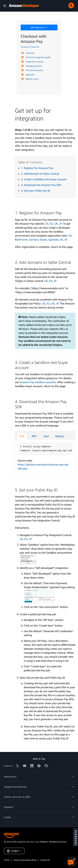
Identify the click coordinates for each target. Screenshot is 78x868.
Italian (43, 240)
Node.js (60, 436)
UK (56, 224)
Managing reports (33, 66)
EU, (52, 224)
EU (51, 281)
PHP (22, 436)
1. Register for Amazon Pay (37, 168)
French (24, 240)
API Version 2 (38, 27)
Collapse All (25, 47)
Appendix (30, 75)
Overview (30, 53)
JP (60, 224)
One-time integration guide (38, 57)
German (34, 240)
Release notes (32, 79)
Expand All (35, 47)
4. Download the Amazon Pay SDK (41, 185)
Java (46, 436)
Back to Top (39, 759)
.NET (34, 436)
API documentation (34, 70)
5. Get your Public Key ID (36, 191)
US (47, 224)
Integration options (34, 62)
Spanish (53, 240)
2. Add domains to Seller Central (40, 174)
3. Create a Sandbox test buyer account (44, 179)
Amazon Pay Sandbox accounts (38, 382)
